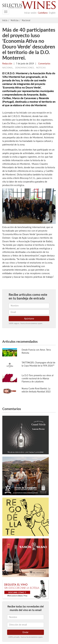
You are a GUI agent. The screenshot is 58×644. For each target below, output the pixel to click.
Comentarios (44, 64)
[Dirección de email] (26, 625)
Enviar (26, 632)
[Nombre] (26, 617)
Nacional (26, 20)
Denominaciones (25, 68)
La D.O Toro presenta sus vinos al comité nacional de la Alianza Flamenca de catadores (38, 378)
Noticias (15, 20)
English (52, 13)
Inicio (5, 20)
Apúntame (29, 319)
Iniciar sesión (30, 13)
